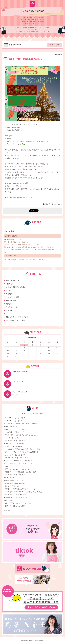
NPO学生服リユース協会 (53, 204)
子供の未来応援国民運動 (15, 287)
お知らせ (9, 284)
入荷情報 (9, 294)
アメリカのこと (12, 307)
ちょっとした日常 (13, 297)
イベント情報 (11, 300)
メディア (9, 314)
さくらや (9, 290)
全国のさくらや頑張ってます (17, 317)
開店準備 (9, 310)
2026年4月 (32, 338)
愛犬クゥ (9, 304)
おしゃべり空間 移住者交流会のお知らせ (23, 59)
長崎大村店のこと (13, 280)
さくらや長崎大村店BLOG (33, 11)
